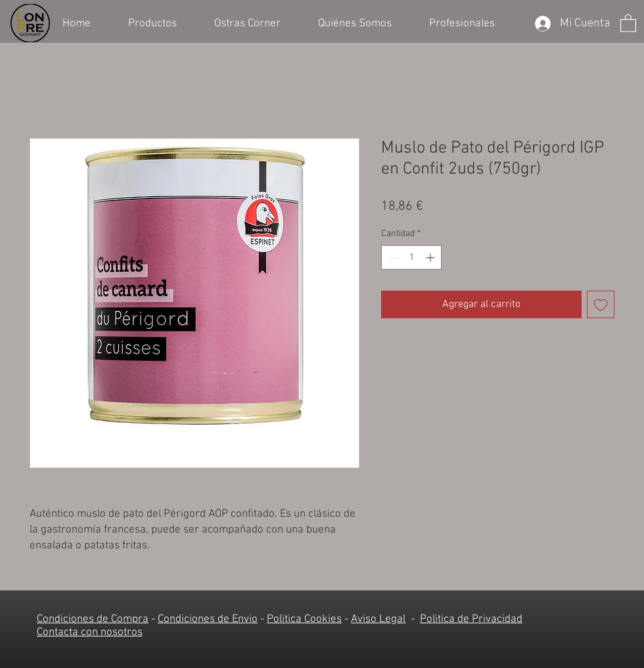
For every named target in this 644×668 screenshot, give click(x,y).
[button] (161, 22)
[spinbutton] (411, 257)
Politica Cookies (304, 619)
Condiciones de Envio (208, 619)
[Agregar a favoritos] (601, 304)
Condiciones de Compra (93, 619)
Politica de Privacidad (471, 619)
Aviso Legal (378, 619)
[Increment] (431, 257)
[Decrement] (391, 257)
